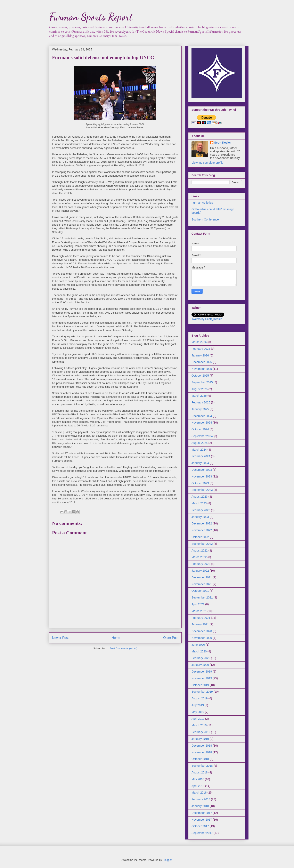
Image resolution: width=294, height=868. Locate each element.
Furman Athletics (202, 203)
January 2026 (200, 355)
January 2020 (200, 665)
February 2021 (201, 618)
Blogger (167, 860)
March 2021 (199, 611)
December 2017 (202, 813)
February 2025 (201, 402)
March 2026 (199, 342)
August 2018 (200, 772)
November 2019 (202, 678)
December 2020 (202, 631)
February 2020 (201, 658)
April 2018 (198, 786)
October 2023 (200, 483)
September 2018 (202, 766)
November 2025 (202, 369)
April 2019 (198, 719)
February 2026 (201, 349)
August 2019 (200, 698)
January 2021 (200, 624)
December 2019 (202, 672)
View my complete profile (207, 163)
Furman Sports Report (91, 17)
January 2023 (200, 517)
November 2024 (202, 423)
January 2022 (200, 571)
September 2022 (202, 544)
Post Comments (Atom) (123, 648)
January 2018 (200, 806)
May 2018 (198, 779)
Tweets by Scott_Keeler (207, 319)
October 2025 (200, 376)
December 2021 (202, 577)
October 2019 (200, 685)
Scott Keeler (223, 143)
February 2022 (201, 564)
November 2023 (202, 476)
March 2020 (199, 651)
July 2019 (198, 705)
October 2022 (200, 537)
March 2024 (199, 450)
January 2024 (200, 463)
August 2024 (200, 443)
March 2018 (199, 793)
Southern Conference (205, 219)
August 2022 (200, 550)
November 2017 (202, 820)
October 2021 (200, 591)
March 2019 (199, 725)
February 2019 (201, 732)
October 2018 (200, 759)
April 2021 (198, 604)
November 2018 (202, 752)
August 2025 (200, 389)
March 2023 (199, 503)
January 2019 (200, 739)
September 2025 (202, 382)
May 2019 (198, 712)
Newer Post (60, 638)
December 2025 (202, 362)
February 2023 (201, 510)
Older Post (171, 638)
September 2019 (202, 692)
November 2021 (202, 584)
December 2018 (202, 746)
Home (116, 638)
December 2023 (202, 470)
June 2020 (198, 645)
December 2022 (202, 523)
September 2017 (202, 833)
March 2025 (199, 396)
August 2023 (200, 497)
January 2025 (200, 409)
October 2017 (200, 826)
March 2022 (199, 557)
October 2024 (200, 429)
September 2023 (202, 490)
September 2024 (202, 436)
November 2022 (202, 530)
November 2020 (202, 638)
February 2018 (201, 799)
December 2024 (202, 416)
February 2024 (201, 456)
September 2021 (202, 597)
